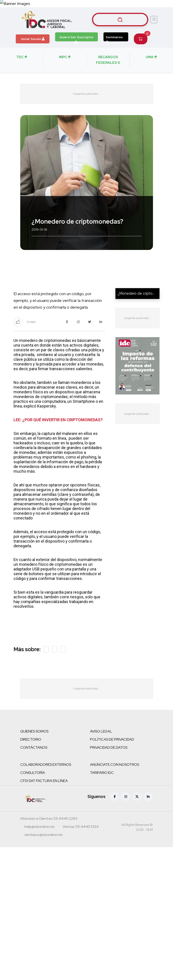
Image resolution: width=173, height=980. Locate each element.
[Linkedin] (148, 797)
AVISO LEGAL (101, 732)
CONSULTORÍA (33, 773)
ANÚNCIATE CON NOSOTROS (115, 765)
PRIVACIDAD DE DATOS (109, 748)
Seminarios (114, 38)
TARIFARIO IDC (102, 773)
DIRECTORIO (31, 740)
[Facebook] (115, 797)
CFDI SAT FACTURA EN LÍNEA (44, 781)
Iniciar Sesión (33, 39)
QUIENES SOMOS (34, 732)
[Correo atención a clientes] (39, 827)
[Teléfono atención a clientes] (49, 819)
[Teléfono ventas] (81, 827)
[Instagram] (126, 797)
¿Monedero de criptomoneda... (143, 294)
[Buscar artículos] (120, 20)
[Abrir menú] (154, 20)
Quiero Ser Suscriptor (76, 38)
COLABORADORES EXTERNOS (46, 765)
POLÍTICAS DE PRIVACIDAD (112, 740)
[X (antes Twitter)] (137, 797)
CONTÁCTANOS (34, 748)
